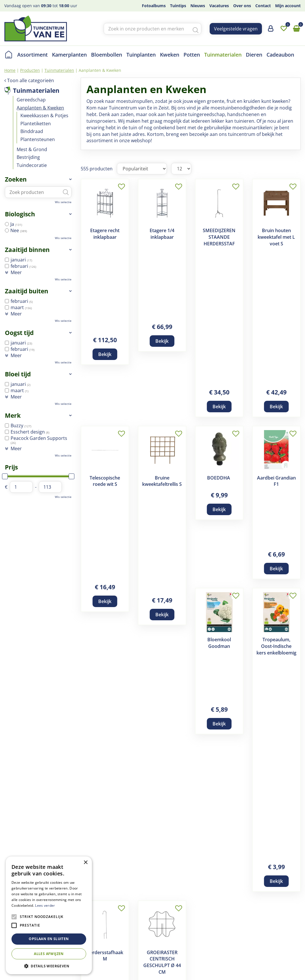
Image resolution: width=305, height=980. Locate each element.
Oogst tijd (19, 333)
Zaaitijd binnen (27, 250)
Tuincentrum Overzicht (110, 967)
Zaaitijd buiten (27, 291)
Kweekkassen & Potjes (44, 115)
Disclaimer (159, 912)
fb (296, 895)
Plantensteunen (38, 139)
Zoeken (16, 179)
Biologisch (20, 214)
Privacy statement (167, 932)
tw (296, 917)
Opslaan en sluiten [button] (49, 939)
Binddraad (32, 131)
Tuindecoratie (32, 165)
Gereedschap (31, 100)
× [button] (85, 863)
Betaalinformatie (166, 925)
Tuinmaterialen (36, 91)
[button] (49, 966)
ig (296, 906)
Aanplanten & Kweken (40, 108)
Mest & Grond (32, 149)
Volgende (249, 514)
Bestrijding (28, 157)
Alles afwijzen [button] (49, 954)
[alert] (49, 915)
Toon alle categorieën (31, 80)
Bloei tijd (18, 374)
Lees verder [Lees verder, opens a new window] (45, 905)
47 (234, 514)
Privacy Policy (149, 967)
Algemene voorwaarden (174, 905)
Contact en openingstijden (105, 939)
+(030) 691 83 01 (249, 925)
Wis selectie (63, 202)
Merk (13, 415)
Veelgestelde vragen (236, 29)
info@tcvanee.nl (249, 932)
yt (296, 929)
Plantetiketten (36, 124)
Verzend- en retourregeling (177, 919)
